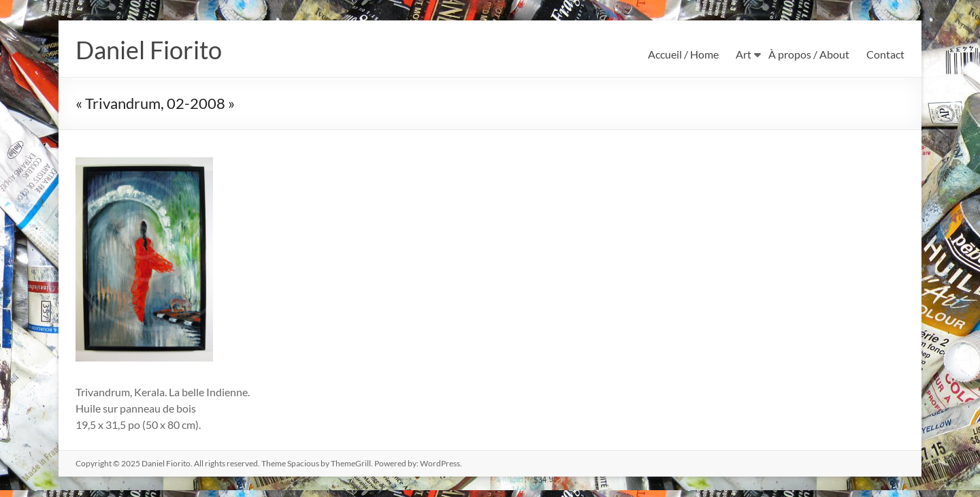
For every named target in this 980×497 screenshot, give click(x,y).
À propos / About (809, 54)
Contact (885, 54)
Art (744, 54)
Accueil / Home (683, 54)
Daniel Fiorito (149, 50)
